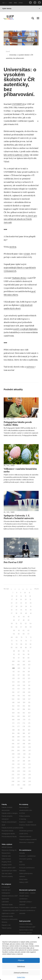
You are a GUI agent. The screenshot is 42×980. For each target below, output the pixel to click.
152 (13, 706)
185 (19, 733)
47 (19, 620)
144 (13, 699)
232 (13, 775)
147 (29, 699)
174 (24, 723)
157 (19, 709)
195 (29, 740)
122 (24, 678)
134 (24, 689)
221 (19, 764)
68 (12, 637)
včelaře (27, 254)
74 (16, 641)
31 (31, 606)
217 (19, 761)
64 (14, 634)
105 (18, 665)
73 (12, 641)
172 (13, 723)
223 (29, 764)
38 (16, 613)
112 (14, 672)
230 (24, 771)
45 (29, 617)
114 (24, 672)
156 (13, 709)
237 (18, 778)
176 (13, 726)
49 (28, 620)
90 (24, 651)
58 (26, 627)
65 (19, 634)
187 (29, 733)
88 (14, 651)
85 (21, 648)
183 (29, 730)
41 (31, 613)
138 (24, 692)
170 (24, 720)
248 (21, 788)
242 (24, 781)
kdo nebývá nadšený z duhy (16, 155)
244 (13, 785)
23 (16, 603)
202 (24, 747)
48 (24, 620)
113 (19, 672)
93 (19, 654)
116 (14, 675)
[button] (39, 938)
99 (28, 658)
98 (24, 658)
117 (19, 675)
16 (30, 596)
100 (13, 661)
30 (26, 606)
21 (30, 599)
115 (29, 672)
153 (19, 706)
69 (17, 637)
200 (13, 747)
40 (26, 613)
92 (14, 654)
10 (25, 593)
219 (29, 761)
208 (13, 754)
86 (26, 648)
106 (24, 665)
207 (30, 751)
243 (30, 781)
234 (24, 775)
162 (24, 713)
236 (13, 778)
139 (29, 692)
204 (13, 751)
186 (24, 733)
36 (31, 610)
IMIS (15, 3)
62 (24, 630)
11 (29, 593)
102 (24, 661)
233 (18, 775)
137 (19, 692)
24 (21, 603)
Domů (8, 51)
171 (29, 720)
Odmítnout (21, 966)
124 (13, 682)
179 (29, 726)
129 (19, 685)
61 (19, 630)
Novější (6, 589)
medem (13, 247)
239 (29, 778)
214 (24, 757)
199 (29, 744)
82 (31, 644)
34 (21, 610)
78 (12, 644)
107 (29, 665)
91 (28, 651)
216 (13, 761)
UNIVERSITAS (18, 104)
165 (18, 716)
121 (19, 678)
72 (31, 637)
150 (24, 702)
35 (26, 610)
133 (19, 689)
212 (13, 757)
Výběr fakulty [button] (21, 8)
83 (12, 648)
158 (24, 709)
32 (12, 610)
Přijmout (21, 960)
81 (26, 644)
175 (29, 723)
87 (31, 648)
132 (13, 689)
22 (12, 603)
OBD (10, 3)
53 (26, 624)
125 (19, 682)
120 (13, 678)
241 (18, 781)
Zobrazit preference (21, 973)
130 (24, 685)
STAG (21, 3)
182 (24, 730)
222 (24, 764)
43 (19, 617)
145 (18, 699)
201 (18, 747)
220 (13, 764)
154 (24, 706)
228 (13, 771)
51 (16, 624)
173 (19, 723)
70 (21, 637)
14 (21, 596)
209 (19, 754)
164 (13, 716)
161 (19, 713)
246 (24, 785)
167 (29, 716)
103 (29, 661)
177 (19, 726)
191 (29, 737)
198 (24, 744)
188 (13, 737)
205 (18, 751)
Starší (37, 589)
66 (24, 634)
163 (29, 713)
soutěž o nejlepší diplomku (25, 329)
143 (29, 696)
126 (24, 682)
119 (29, 675)
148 (13, 702)
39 (21, 613)
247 (30, 785)
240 (13, 781)
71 (26, 637)
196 (13, 744)
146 (24, 699)
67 (29, 634)
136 (13, 692)
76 (26, 641)
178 (24, 726)
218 (24, 761)
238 (24, 778)
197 (18, 744)
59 (31, 627)
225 (18, 768)
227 (30, 768)
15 (26, 596)
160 (13, 713)
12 (12, 596)
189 (18, 737)
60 (14, 630)
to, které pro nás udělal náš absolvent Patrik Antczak (20, 219)
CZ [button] (4, 3)
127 (29, 682)
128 (13, 685)
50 (12, 624)
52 (21, 624)
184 (13, 733)
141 (19, 696)
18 (16, 599)
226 (24, 768)
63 (28, 630)
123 (29, 678)
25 (26, 603)
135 (29, 689)
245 (18, 785)
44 (24, 617)
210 (24, 754)
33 (16, 610)
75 (21, 641)
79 (17, 644)
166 (24, 716)
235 (30, 775)
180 (13, 730)
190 (24, 737)
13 (17, 596)
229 (18, 771)
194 (24, 740)
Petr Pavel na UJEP (13, 562)
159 (29, 709)
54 (31, 624)
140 (13, 696)
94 (24, 654)
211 (30, 754)
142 (24, 696)
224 (13, 768)
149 (19, 702)
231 (30, 771)
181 (19, 730)
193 (18, 740)
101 (19, 661)
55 (12, 627)
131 (29, 685)
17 (12, 599)
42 (14, 617)
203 (30, 747)
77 (31, 641)
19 (21, 599)
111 (29, 668)
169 (19, 720)
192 (13, 740)
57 (21, 627)
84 (16, 648)
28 (16, 606)
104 (13, 665)
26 (31, 603)
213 (19, 757)
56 (16, 627)
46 (14, 620)
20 (26, 599)
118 (24, 675)
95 (29, 654)
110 (24, 668)
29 (21, 606)
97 (19, 658)
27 (12, 606)
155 (29, 706)
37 (12, 613)
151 (29, 702)
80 (21, 644)
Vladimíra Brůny (19, 278)
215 (29, 757)
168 (13, 720)
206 (24, 751)
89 (19, 651)
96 (14, 658)
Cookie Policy (21, 977)
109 (19, 668)
